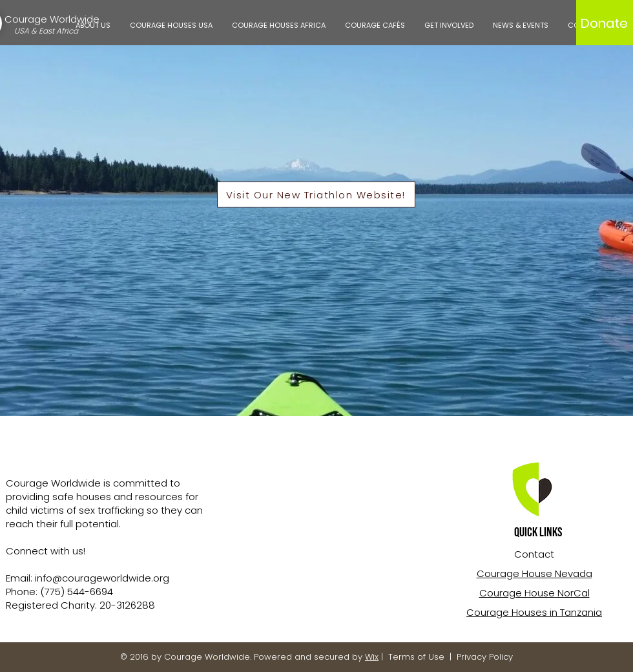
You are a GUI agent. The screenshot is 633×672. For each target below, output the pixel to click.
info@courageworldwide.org (102, 578)
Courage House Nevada (534, 573)
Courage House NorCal (534, 593)
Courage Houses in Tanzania (534, 612)
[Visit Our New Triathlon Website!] (316, 194)
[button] (93, 25)
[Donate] (604, 23)
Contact (534, 554)
